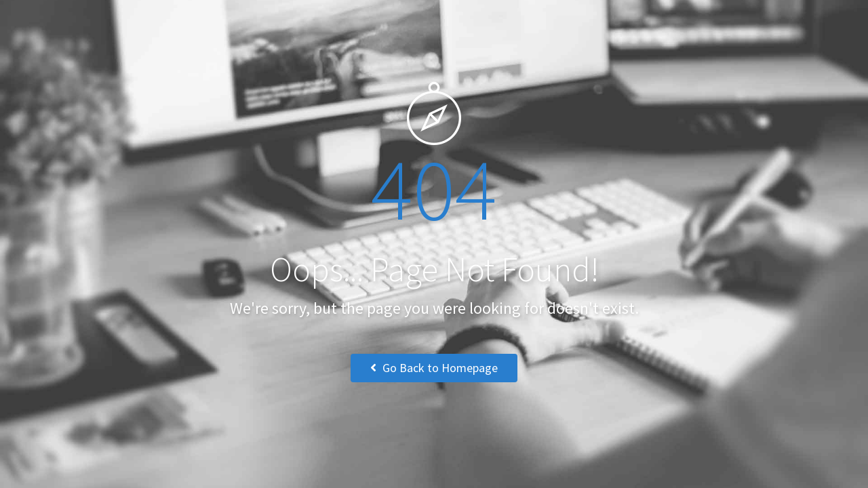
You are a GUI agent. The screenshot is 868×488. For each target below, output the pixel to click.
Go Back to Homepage (434, 368)
